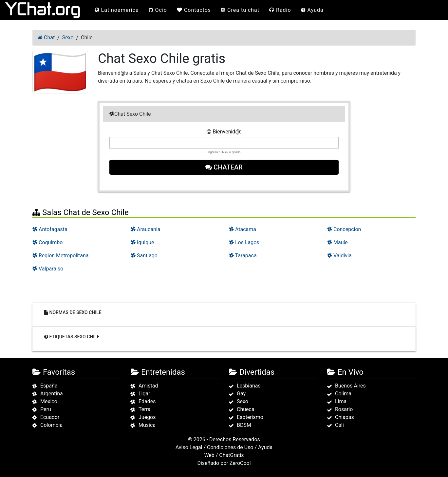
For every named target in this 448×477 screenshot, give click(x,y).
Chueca (246, 409)
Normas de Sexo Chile (73, 312)
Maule (337, 242)
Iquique (142, 242)
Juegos (147, 417)
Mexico (49, 401)
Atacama (243, 229)
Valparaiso (48, 269)
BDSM (244, 425)
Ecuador (50, 417)
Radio (280, 10)
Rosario (344, 409)
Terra (145, 409)
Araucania (146, 229)
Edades (147, 401)
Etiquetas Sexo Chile (72, 337)
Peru (46, 409)
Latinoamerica (117, 10)
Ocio (158, 10)
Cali (339, 425)
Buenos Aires (350, 386)
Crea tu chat (240, 10)
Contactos (194, 10)
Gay (241, 394)
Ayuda (312, 10)
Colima (343, 394)
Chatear (224, 167)
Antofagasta (50, 229)
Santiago (144, 256)
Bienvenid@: (224, 132)
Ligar (144, 394)
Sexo (243, 401)
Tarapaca (243, 256)
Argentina (52, 394)
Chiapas (345, 417)
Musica (147, 425)
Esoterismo (250, 417)
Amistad (148, 386)
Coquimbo (47, 242)
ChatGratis (231, 455)
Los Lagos (244, 242)
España (49, 386)
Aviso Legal (189, 447)
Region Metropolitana (61, 256)
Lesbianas (249, 386)
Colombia (51, 425)
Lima (341, 401)
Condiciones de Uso (230, 447)
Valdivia (339, 256)
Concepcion (344, 229)
